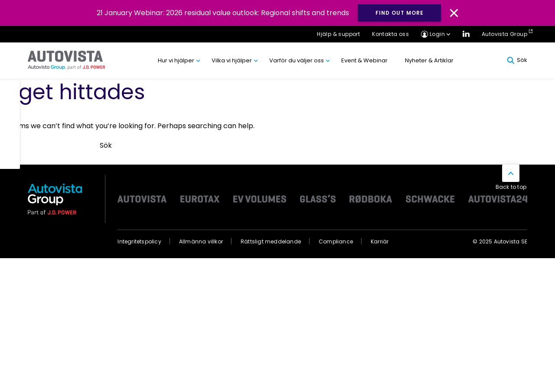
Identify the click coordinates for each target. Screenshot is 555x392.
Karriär (380, 241)
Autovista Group (504, 34)
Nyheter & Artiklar (429, 60)
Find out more (400, 13)
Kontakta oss (390, 34)
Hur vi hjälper (176, 60)
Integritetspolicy (139, 241)
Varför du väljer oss (297, 60)
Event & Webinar (364, 60)
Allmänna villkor (201, 241)
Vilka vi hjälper (232, 60)
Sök (517, 60)
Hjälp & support (338, 34)
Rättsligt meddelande (271, 241)
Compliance (336, 241)
